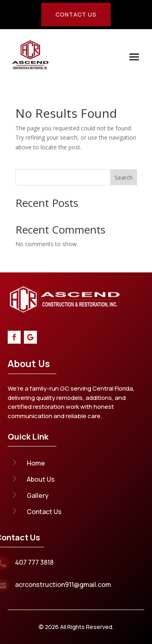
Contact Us (76, 14)
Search (124, 177)
